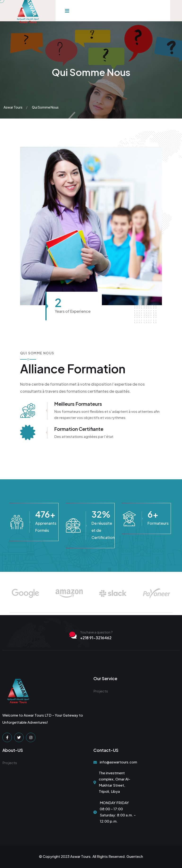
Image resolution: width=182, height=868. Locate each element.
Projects (101, 691)
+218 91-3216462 (96, 638)
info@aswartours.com (118, 762)
